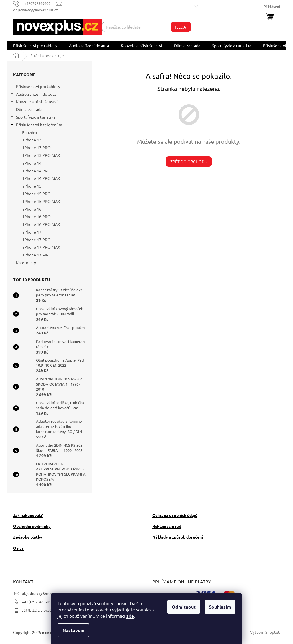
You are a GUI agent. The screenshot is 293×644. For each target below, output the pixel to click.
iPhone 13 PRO (37, 147)
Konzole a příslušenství (34, 102)
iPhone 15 (32, 186)
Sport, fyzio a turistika (33, 118)
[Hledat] (147, 27)
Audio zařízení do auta (33, 95)
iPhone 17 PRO (37, 240)
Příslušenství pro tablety (35, 87)
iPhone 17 (32, 232)
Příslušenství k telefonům (36, 125)
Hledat (181, 27)
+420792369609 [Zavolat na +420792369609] (37, 602)
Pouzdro (26, 133)
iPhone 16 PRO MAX (42, 224)
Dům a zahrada (26, 110)
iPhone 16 (32, 209)
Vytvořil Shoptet (265, 632)
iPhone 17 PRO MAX (42, 247)
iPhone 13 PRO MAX (42, 155)
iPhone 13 (32, 140)
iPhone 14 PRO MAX (42, 178)
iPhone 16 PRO (37, 216)
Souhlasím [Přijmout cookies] (220, 607)
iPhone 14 (32, 163)
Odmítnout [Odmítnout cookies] (184, 607)
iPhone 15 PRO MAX (42, 201)
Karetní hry (26, 262)
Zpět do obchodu (189, 162)
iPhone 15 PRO (37, 194)
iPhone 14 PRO (37, 171)
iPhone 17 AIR (36, 255)
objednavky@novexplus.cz (45, 593)
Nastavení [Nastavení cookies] (73, 630)
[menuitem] (35, 45)
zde (130, 616)
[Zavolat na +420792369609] (35, 3)
